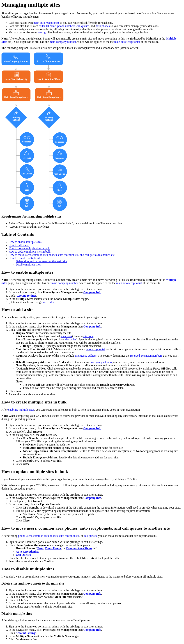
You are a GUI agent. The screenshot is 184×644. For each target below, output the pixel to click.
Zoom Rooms (53, 548)
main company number (63, 42)
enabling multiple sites (21, 410)
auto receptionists (69, 536)
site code (88, 336)
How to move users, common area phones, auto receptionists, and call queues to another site (62, 255)
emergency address (86, 356)
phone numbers (66, 26)
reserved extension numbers (146, 356)
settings (42, 32)
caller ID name (47, 26)
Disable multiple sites (28, 265)
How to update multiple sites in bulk (30, 252)
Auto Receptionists (27, 552)
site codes (48, 302)
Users (40, 548)
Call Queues (23, 555)
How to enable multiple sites (25, 242)
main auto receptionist (46, 23)
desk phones (103, 26)
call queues (83, 26)
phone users (25, 536)
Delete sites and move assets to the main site (41, 261)
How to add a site (19, 245)
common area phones (45, 536)
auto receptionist (95, 349)
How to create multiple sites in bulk (29, 248)
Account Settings (26, 296)
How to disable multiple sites (25, 258)
